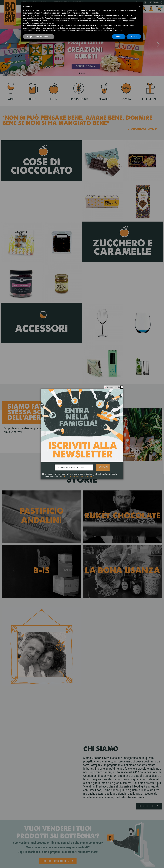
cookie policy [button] (94, 13)
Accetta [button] (134, 37)
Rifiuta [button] (119, 37)
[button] (140, 6)
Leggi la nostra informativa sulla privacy (79, 475)
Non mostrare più (113, 388)
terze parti (62, 15)
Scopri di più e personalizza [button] (39, 37)
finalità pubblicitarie (51, 20)
